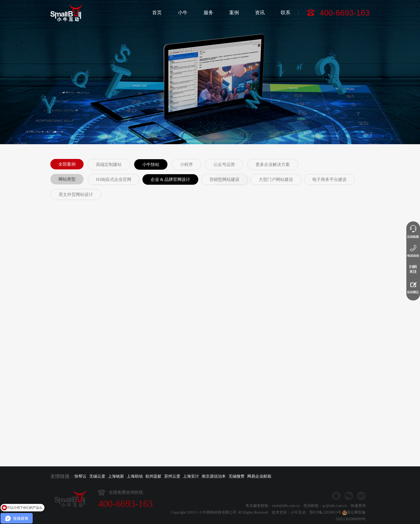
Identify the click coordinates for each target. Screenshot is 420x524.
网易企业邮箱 (259, 476)
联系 (286, 13)
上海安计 (191, 476)
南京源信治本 (214, 476)
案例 (234, 13)
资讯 (260, 13)
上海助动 (135, 476)
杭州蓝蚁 (153, 476)
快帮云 (80, 476)
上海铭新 (116, 476)
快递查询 (358, 517)
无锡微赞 (237, 476)
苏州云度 (172, 476)
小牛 (183, 13)
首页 (157, 13)
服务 (208, 13)
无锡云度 (97, 476)
